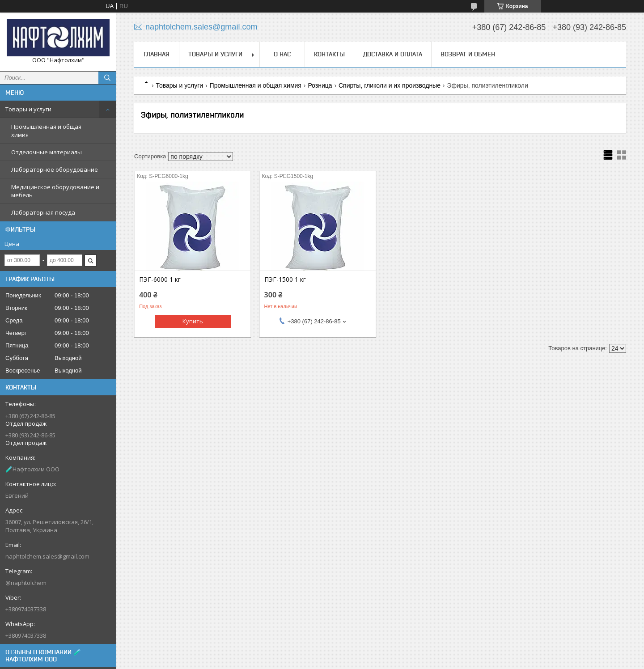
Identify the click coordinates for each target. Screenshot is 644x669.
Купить (193, 321)
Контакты (329, 54)
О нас (282, 54)
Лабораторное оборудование (55, 169)
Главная (157, 54)
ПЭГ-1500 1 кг (285, 279)
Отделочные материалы (47, 152)
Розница (320, 85)
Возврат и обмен (468, 54)
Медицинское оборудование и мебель (55, 191)
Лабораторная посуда (43, 212)
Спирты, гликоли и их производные (390, 85)
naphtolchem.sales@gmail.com (47, 556)
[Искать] (107, 78)
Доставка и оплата (393, 54)
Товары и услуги (28, 109)
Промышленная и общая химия (46, 131)
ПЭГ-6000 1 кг (160, 279)
